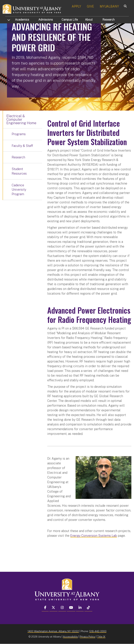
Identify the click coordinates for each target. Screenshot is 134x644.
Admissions (46, 20)
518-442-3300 (98, 631)
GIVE (90, 6)
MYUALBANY (109, 6)
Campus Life (70, 20)
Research (109, 20)
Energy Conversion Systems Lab (94, 536)
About (89, 20)
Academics (22, 20)
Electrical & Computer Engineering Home (21, 119)
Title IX (101, 637)
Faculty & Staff (22, 146)
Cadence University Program (19, 190)
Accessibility (70, 637)
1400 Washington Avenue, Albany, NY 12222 (53, 631)
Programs (19, 134)
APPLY (76, 6)
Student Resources (19, 171)
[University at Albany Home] (32, 9)
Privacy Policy (88, 637)
